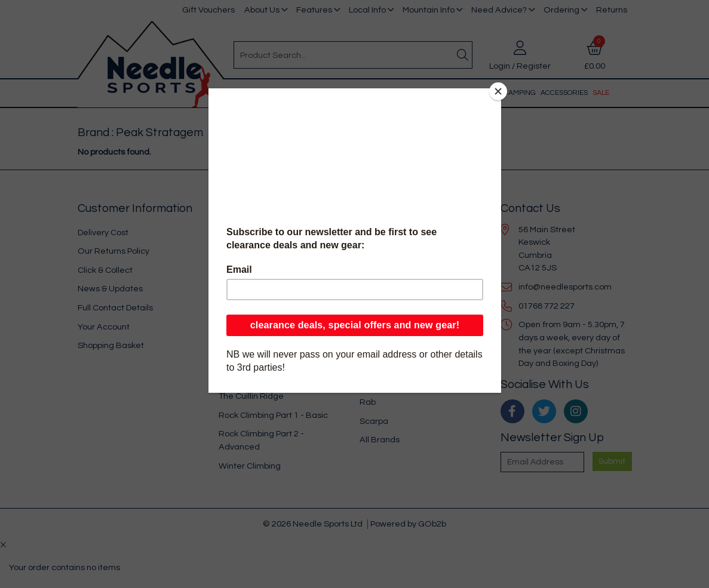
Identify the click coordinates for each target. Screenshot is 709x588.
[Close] (498, 91)
